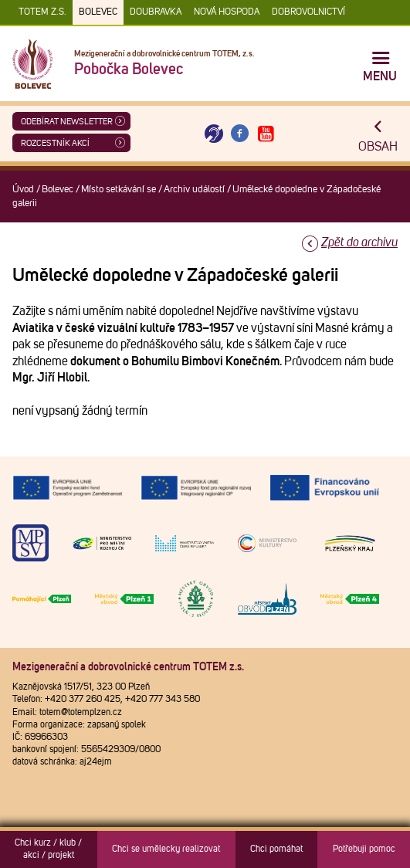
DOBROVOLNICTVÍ (308, 12)
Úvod (23, 190)
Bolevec (98, 12)
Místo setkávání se (119, 190)
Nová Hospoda (227, 12)
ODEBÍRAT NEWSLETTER (67, 122)
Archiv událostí (194, 190)
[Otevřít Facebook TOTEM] (240, 134)
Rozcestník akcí (55, 143)
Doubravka (156, 12)
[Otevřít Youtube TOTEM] (266, 134)
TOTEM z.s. (42, 12)
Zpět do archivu (359, 242)
